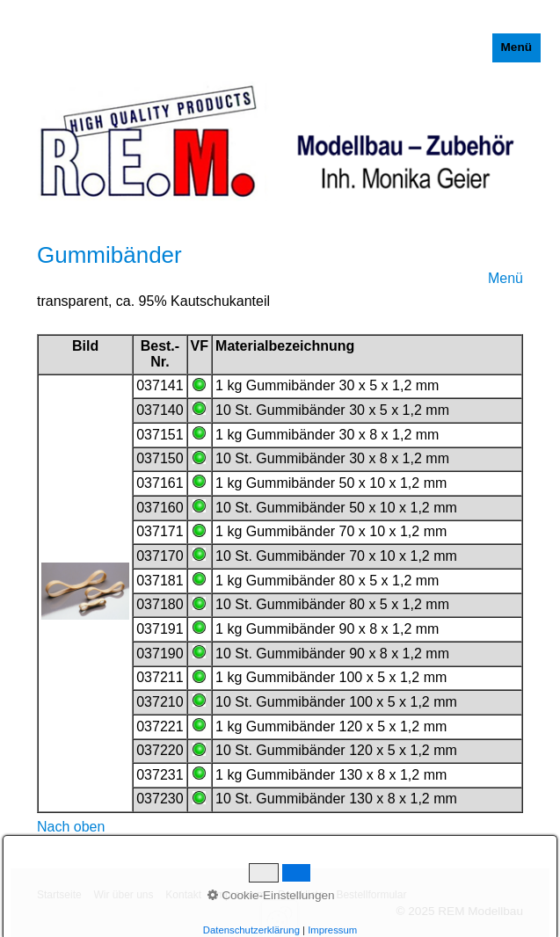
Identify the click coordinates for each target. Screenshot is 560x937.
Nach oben (71, 827)
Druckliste (301, 895)
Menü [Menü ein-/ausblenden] (517, 47)
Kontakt (183, 895)
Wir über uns (123, 895)
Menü (505, 278)
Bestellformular (371, 895)
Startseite (59, 895)
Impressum (240, 895)
